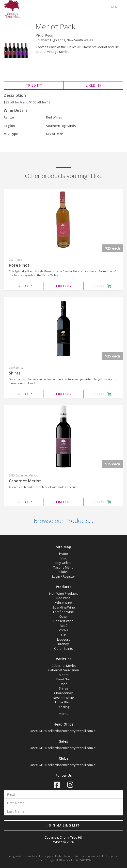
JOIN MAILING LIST (63, 825)
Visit (64, 558)
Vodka (64, 630)
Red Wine (63, 598)
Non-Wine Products (64, 593)
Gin (64, 635)
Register (69, 576)
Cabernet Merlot (25, 481)
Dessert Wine (63, 621)
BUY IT (103, 286)
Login (56, 576)
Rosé (64, 626)
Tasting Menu (63, 567)
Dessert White (63, 698)
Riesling (64, 707)
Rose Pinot (19, 265)
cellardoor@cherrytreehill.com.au (73, 731)
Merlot (64, 675)
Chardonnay (63, 693)
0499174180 (38, 731)
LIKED (93, 85)
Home (63, 553)
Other (64, 616)
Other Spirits (63, 649)
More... (64, 714)
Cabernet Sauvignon (64, 670)
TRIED (34, 85)
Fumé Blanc (64, 702)
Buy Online (63, 563)
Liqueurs (64, 639)
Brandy (63, 644)
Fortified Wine (63, 612)
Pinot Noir (64, 679)
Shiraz (15, 373)
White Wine (64, 603)
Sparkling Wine (64, 607)
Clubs (63, 572)
